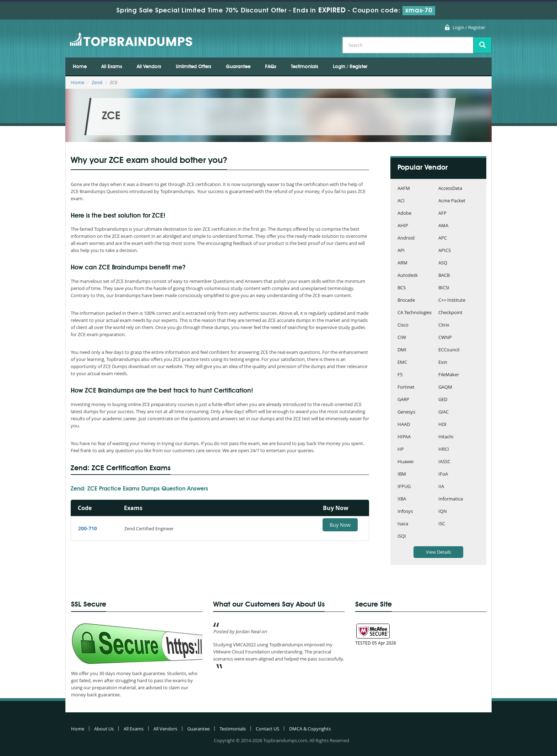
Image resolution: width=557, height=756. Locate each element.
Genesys (406, 412)
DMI (402, 350)
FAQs (271, 67)
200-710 (88, 528)
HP (401, 450)
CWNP (445, 338)
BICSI (444, 288)
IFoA (443, 474)
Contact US (267, 729)
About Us (104, 729)
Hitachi (446, 437)
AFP (442, 213)
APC (443, 238)
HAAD (404, 425)
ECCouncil (449, 350)
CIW (402, 338)
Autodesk (408, 276)
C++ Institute (452, 300)
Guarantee (238, 67)
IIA (441, 487)
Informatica (451, 499)
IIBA (402, 499)
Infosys (405, 512)
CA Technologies (415, 313)
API (401, 251)
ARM (402, 263)
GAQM (445, 387)
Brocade (406, 300)
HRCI (444, 450)
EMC (402, 363)
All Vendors (149, 67)
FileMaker (449, 375)
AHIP (403, 226)
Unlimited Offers (194, 67)
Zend (97, 82)
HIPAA (404, 437)
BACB (444, 276)
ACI (401, 201)
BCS (402, 288)
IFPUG (404, 487)
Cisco (403, 325)
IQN (443, 512)
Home (80, 67)
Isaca (403, 524)
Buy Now (340, 525)
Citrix (444, 325)
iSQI (402, 536)
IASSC (444, 462)
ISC (442, 524)
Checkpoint (450, 313)
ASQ (443, 263)
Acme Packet (452, 201)
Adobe (404, 213)
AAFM (404, 189)
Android (406, 238)
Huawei (405, 462)
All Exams (112, 67)
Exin (443, 363)
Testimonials (305, 67)
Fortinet (406, 387)
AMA (443, 226)
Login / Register (469, 27)
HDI (442, 425)
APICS (445, 251)
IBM (402, 474)
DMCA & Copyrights (310, 729)
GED (443, 400)
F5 (400, 375)
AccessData (450, 189)
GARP (403, 400)
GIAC (444, 412)
